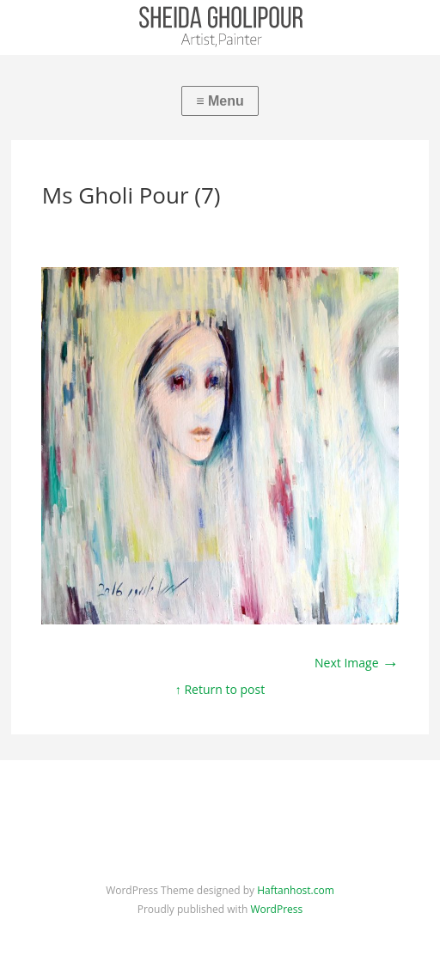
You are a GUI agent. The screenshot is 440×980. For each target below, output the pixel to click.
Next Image (357, 663)
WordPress (276, 909)
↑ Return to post (220, 689)
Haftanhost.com (296, 890)
